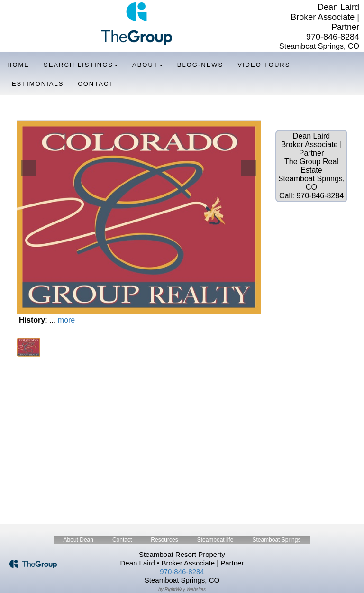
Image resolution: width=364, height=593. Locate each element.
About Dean (78, 540)
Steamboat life (215, 540)
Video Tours (264, 65)
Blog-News (200, 65)
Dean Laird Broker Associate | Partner (325, 17)
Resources (164, 540)
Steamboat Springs (276, 540)
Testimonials (35, 84)
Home (18, 65)
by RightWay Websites (182, 589)
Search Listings (81, 65)
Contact (96, 84)
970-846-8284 (333, 37)
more (66, 320)
